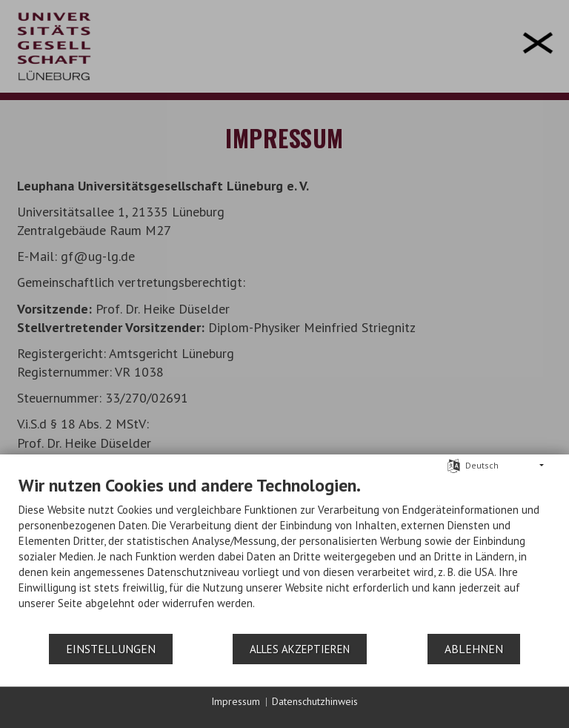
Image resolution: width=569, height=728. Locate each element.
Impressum (236, 701)
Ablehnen (474, 649)
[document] (284, 553)
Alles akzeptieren (300, 649)
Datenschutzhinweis (315, 701)
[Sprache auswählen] (454, 464)
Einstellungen (111, 649)
